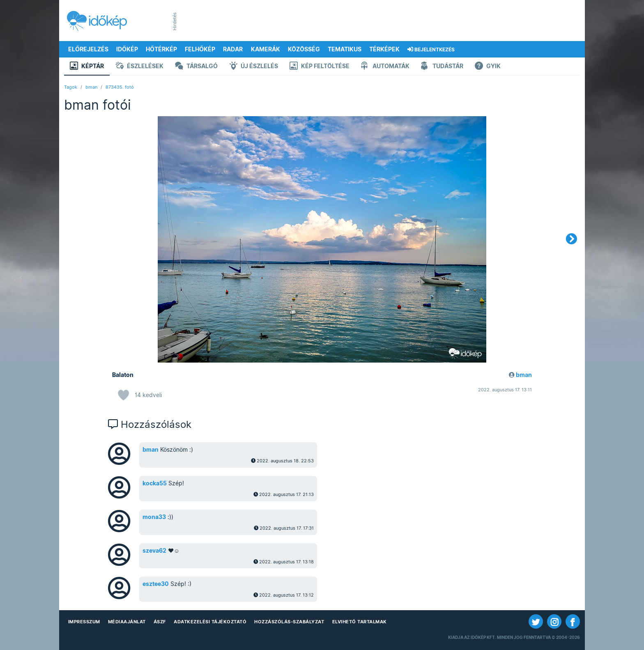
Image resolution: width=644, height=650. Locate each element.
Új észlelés (254, 67)
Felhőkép (200, 49)
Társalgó (196, 67)
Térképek (384, 49)
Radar (233, 49)
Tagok (71, 87)
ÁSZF (160, 622)
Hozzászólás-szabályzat (289, 622)
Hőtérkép (161, 49)
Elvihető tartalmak (360, 622)
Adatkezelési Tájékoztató (210, 622)
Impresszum (84, 622)
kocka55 (155, 483)
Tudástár (442, 67)
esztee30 (156, 584)
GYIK (488, 67)
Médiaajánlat (127, 622)
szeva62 (154, 551)
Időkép (127, 49)
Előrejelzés (88, 49)
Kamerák (266, 49)
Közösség (304, 49)
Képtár (87, 67)
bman (91, 87)
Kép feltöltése (320, 67)
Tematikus (345, 49)
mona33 (154, 517)
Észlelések (139, 67)
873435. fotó (120, 87)
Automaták (385, 67)
